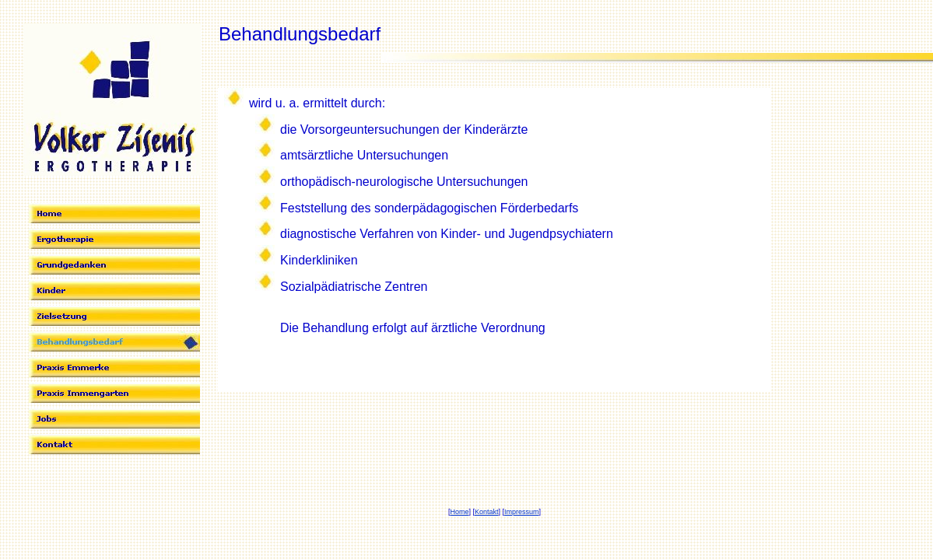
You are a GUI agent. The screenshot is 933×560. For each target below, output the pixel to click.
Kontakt (487, 512)
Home (459, 512)
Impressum (522, 512)
